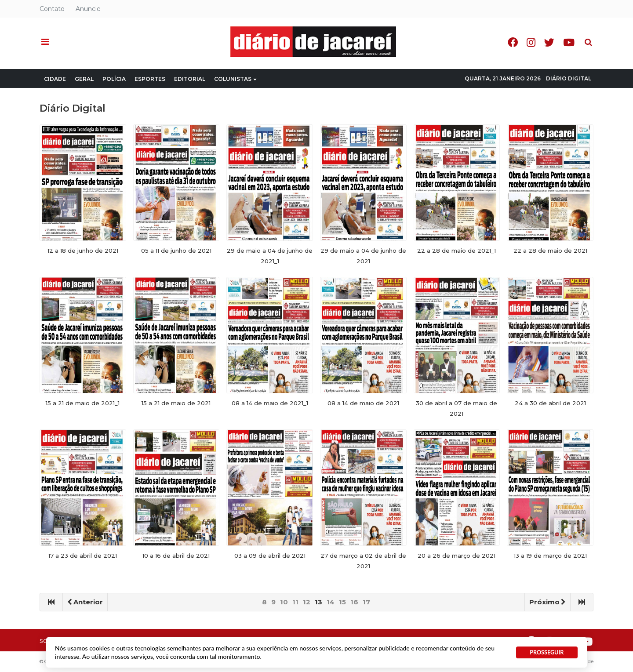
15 (342, 602)
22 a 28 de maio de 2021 (550, 251)
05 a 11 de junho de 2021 (176, 251)
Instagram (531, 42)
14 (331, 602)
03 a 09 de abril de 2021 (270, 556)
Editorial (190, 79)
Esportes (150, 79)
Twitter (549, 42)
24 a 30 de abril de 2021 (550, 403)
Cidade (55, 79)
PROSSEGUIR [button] (547, 652)
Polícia (114, 79)
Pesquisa (581, 35)
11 (295, 602)
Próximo (548, 602)
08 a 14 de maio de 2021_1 (270, 403)
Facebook (513, 42)
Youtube (569, 42)
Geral (84, 79)
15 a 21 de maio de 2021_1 (83, 403)
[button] (45, 42)
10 (284, 602)
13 (318, 602)
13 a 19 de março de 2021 (550, 556)
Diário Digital (569, 78)
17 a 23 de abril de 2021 (83, 556)
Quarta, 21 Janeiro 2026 (503, 78)
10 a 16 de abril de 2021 (176, 556)
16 (354, 602)
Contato (52, 9)
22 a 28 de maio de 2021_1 (457, 251)
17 (366, 602)
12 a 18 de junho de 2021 (83, 251)
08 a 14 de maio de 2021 (363, 403)
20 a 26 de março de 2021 (457, 556)
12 (307, 602)
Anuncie (88, 9)
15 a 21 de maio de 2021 (176, 403)
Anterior (85, 602)
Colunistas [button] (235, 79)
